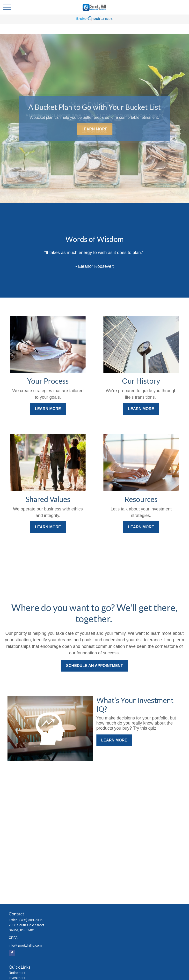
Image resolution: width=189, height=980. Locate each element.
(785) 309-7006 (31, 920)
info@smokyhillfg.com (25, 945)
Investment (17, 978)
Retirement (17, 973)
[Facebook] (12, 953)
